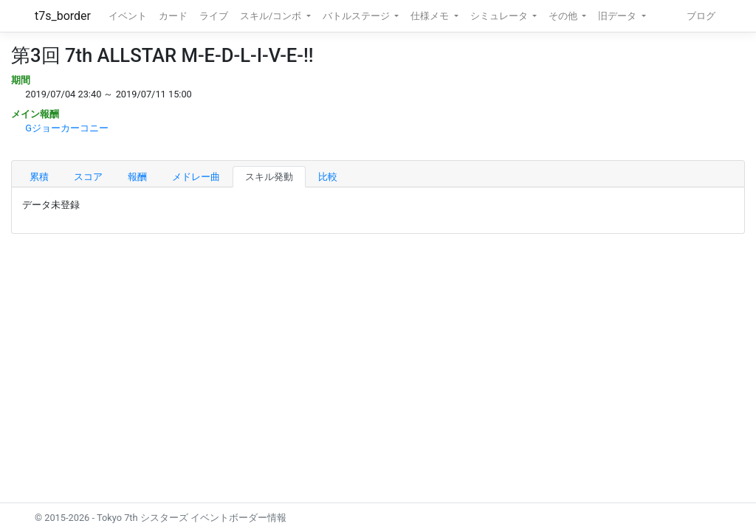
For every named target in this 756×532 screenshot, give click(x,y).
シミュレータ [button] (500, 16)
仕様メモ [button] (431, 16)
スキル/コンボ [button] (272, 16)
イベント (128, 16)
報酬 (137, 177)
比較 (328, 177)
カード (173, 16)
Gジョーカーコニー (67, 128)
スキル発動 (269, 177)
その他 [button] (564, 16)
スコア (88, 177)
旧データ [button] (618, 16)
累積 (39, 177)
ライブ (214, 16)
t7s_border (63, 16)
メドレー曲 (196, 177)
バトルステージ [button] (357, 16)
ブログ (701, 16)
